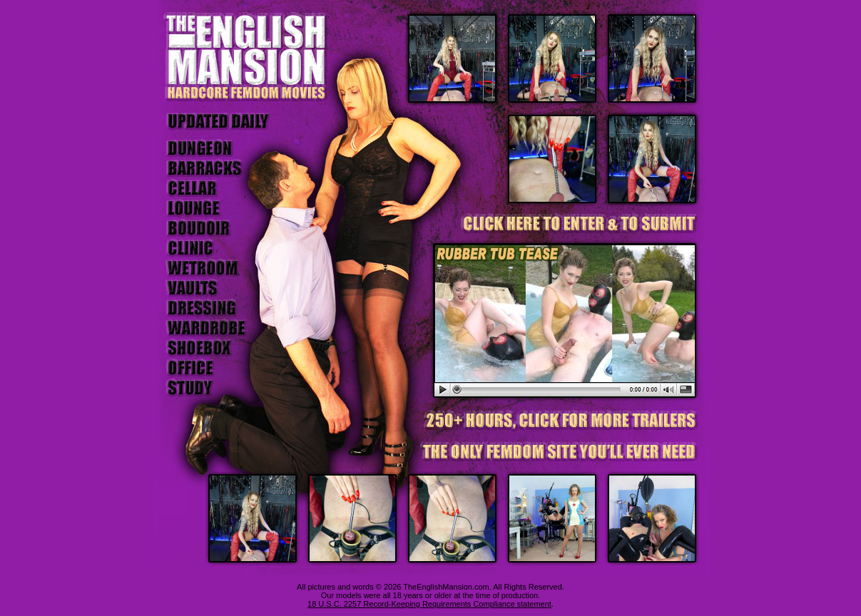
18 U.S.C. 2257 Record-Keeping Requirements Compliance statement (429, 604)
